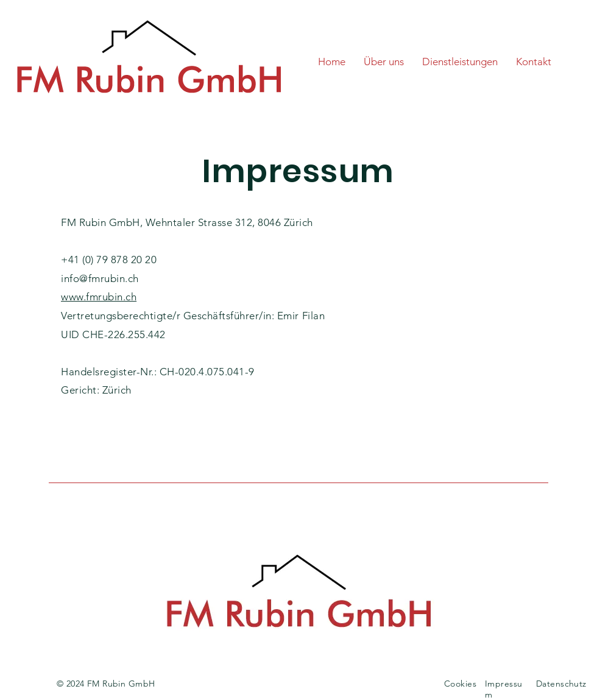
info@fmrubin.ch (100, 278)
